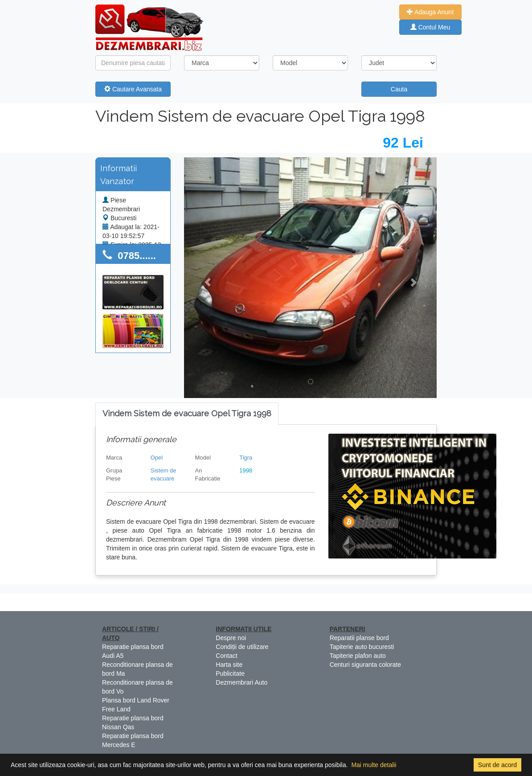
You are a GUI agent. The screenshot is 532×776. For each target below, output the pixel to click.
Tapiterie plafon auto (358, 656)
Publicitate (230, 673)
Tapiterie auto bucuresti (362, 647)
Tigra (246, 458)
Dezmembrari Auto (241, 682)
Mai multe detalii (374, 765)
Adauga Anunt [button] (430, 12)
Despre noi (231, 638)
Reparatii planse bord (359, 638)
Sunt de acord (497, 765)
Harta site (229, 665)
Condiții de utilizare (242, 647)
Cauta (399, 89)
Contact (226, 656)
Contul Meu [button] (430, 27)
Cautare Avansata (133, 89)
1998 (246, 470)
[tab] (187, 414)
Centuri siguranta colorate (365, 665)
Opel (157, 458)
